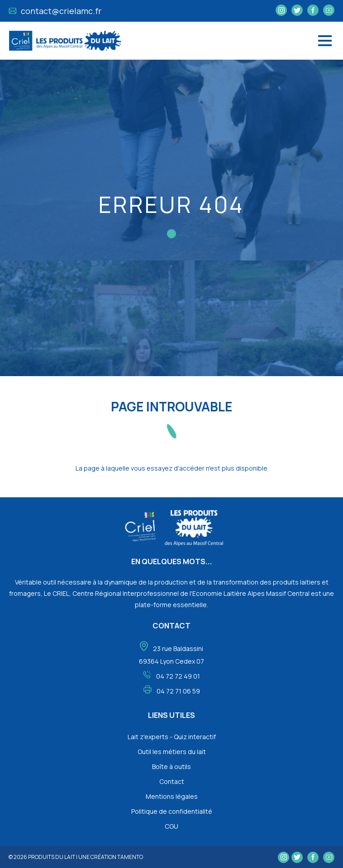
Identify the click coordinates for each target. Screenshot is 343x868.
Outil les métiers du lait (172, 752)
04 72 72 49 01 (178, 676)
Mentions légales (172, 796)
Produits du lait (52, 857)
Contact (172, 781)
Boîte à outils (171, 767)
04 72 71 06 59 (178, 691)
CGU (171, 826)
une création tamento (111, 857)
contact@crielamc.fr (55, 11)
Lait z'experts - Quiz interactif (172, 737)
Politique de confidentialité (172, 811)
